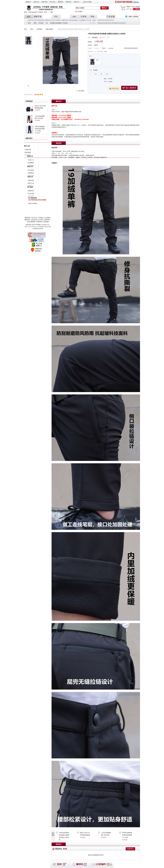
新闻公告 (36, 2)
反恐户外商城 (87, 2)
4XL (107, 74)
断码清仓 (118, 23)
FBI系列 (41, 23)
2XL (96, 74)
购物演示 (27, 220)
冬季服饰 (39, 29)
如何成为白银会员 (132, 48)
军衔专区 (69, 20)
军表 (29, 23)
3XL (101, 74)
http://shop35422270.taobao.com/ (71, 112)
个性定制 (65, 23)
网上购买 (31, 170)
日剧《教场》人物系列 (96, 20)
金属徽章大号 (84, 20)
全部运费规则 (31, 222)
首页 (26, 29)
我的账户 (28, 2)
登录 (46, 12)
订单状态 (41, 218)
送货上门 (31, 160)
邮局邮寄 (31, 163)
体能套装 (40, 20)
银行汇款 (31, 183)
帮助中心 (77, 2)
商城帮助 (39, 222)
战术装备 (105, 20)
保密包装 (27, 218)
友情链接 (46, 222)
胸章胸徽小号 (76, 20)
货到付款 (31, 180)
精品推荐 (106, 23)
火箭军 (35, 20)
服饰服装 (95, 38)
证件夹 (51, 20)
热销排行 (123, 23)
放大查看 (81, 91)
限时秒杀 (69, 2)
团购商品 (61, 2)
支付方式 (34, 218)
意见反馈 (34, 220)
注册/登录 (28, 150)
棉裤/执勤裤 (49, 29)
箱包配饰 (59, 23)
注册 (51, 12)
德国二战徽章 (61, 20)
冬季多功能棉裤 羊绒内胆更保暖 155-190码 (40, 129)
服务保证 (31, 191)
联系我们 (47, 220)
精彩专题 (44, 2)
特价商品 (112, 23)
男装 (35, 23)
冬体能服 (46, 20)
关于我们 (41, 220)
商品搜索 (28, 152)
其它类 (55, 20)
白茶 (113, 20)
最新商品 (101, 23)
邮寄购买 (31, 173)
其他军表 (30, 20)
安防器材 (53, 23)
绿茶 (110, 20)
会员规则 (47, 218)
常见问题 (31, 194)
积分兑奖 (52, 2)
